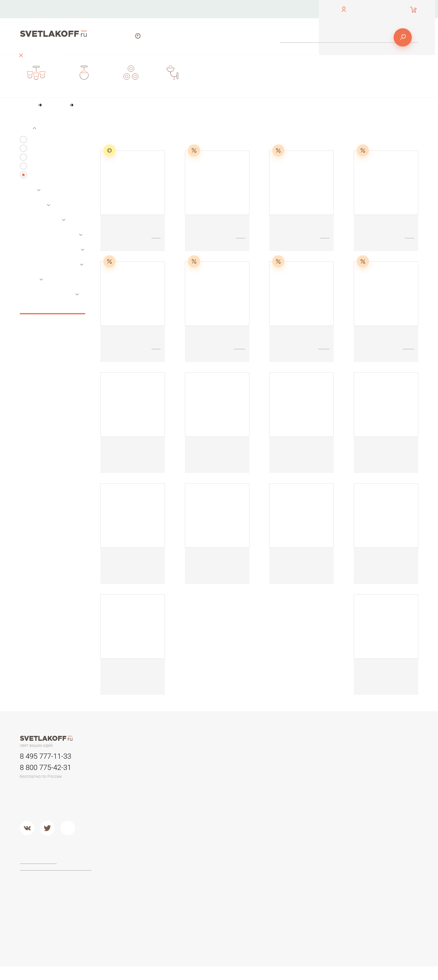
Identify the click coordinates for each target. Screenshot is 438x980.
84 (162, 139)
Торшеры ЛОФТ (138, 873)
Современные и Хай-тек (146, 896)
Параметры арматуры (51, 264)
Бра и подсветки (45, 157)
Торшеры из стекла (141, 912)
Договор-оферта (39, 862)
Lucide (202, 889)
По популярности (179, 128)
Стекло (277, 801)
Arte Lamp (206, 881)
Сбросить (52, 307)
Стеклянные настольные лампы (377, 785)
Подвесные (133, 823)
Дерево (278, 793)
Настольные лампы (48, 166)
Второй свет (134, 808)
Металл (203, 823)
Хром (201, 831)
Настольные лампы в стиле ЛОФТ (379, 801)
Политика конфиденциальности (54, 869)
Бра (273, 756)
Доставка (288, 9)
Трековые (206, 770)
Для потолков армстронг (221, 778)
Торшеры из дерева (142, 881)
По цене (142, 128)
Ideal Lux (205, 873)
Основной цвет (43, 220)
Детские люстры (138, 793)
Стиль (31, 279)
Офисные (354, 770)
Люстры (37, 140)
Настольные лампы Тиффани (374, 778)
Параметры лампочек (51, 235)
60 (149, 139)
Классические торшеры (145, 889)
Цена (30, 190)
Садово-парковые (215, 793)
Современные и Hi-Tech (369, 793)
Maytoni (203, 866)
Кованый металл (287, 808)
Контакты (153, 9)
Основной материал (49, 294)
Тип (28, 128)
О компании (200, 9)
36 (136, 139)
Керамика (280, 770)
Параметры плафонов (52, 250)
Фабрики (205, 852)
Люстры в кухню (138, 801)
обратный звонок (36, 14)
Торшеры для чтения (143, 866)
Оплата (245, 9)
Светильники (42, 148)
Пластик (278, 785)
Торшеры (130, 852)
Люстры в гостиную (141, 785)
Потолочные (134, 816)
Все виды (38, 175)
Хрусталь (279, 816)
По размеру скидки (226, 128)
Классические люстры (144, 778)
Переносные (209, 785)
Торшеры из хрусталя (143, 904)
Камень (278, 778)
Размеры (35, 205)
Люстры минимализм (142, 770)
